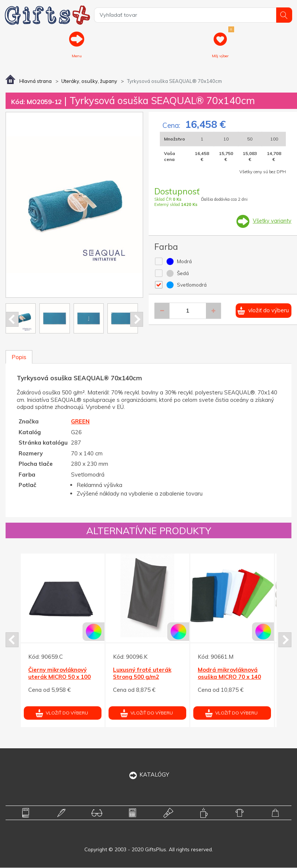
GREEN (80, 422)
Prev (12, 320)
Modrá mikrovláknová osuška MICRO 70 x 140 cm (229, 677)
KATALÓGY (148, 775)
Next (137, 320)
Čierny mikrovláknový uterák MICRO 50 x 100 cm (59, 677)
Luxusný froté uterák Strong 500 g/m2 (142, 674)
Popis (19, 357)
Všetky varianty (272, 221)
